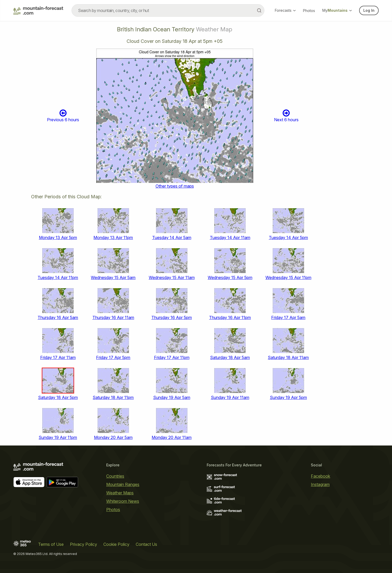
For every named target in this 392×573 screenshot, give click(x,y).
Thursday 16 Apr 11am (113, 317)
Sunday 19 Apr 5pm (288, 397)
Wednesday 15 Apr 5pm (230, 277)
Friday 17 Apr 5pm (113, 357)
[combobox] (168, 10)
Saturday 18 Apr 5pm (58, 397)
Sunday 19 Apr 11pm (58, 437)
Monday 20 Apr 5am (113, 437)
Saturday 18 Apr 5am (230, 357)
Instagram (320, 484)
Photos (309, 11)
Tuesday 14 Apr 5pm (288, 238)
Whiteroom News (123, 501)
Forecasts (285, 10)
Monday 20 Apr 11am (172, 437)
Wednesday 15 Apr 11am (172, 277)
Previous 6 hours (63, 116)
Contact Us (146, 544)
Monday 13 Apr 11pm (113, 238)
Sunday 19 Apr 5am (172, 397)
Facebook (320, 476)
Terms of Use (51, 544)
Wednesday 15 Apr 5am (113, 277)
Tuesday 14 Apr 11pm (58, 277)
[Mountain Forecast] (38, 10)
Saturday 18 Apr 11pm (113, 397)
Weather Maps (120, 493)
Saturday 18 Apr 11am (288, 357)
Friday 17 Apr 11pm (172, 357)
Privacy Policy (84, 544)
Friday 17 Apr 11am (58, 357)
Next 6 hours (286, 116)
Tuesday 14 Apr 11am (230, 238)
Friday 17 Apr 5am (288, 317)
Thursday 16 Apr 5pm (172, 317)
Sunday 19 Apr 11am (230, 397)
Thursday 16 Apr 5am (58, 317)
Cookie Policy (116, 544)
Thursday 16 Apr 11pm (230, 317)
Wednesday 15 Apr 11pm (288, 277)
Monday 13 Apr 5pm (58, 238)
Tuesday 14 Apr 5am (172, 238)
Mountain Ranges (123, 484)
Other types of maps (175, 186)
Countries (115, 476)
